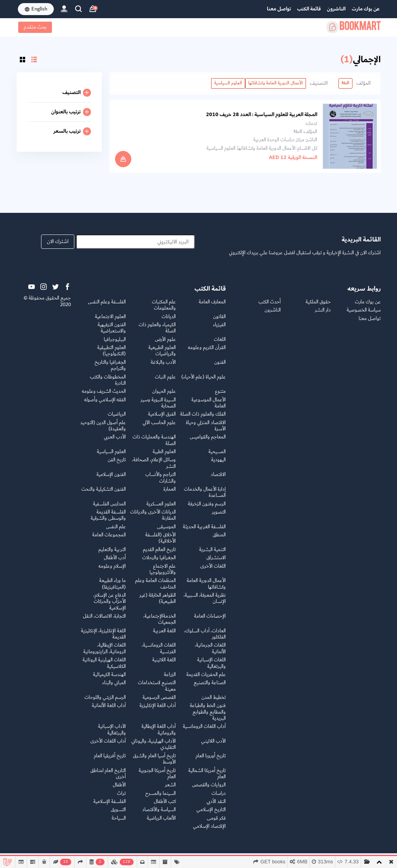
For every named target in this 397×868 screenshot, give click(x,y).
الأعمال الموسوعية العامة (209, 406)
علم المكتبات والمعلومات (164, 308)
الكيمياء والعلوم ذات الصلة (157, 331)
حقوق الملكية (318, 305)
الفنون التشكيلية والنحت (104, 492)
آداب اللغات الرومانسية (204, 730)
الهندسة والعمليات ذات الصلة (154, 443)
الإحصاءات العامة (210, 619)
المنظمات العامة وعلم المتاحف (156, 587)
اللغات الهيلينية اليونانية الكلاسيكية (104, 666)
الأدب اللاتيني (213, 744)
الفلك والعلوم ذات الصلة (203, 417)
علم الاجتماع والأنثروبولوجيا (163, 573)
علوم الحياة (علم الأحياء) (204, 380)
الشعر (170, 788)
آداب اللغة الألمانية (109, 709)
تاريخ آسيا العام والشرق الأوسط (154, 762)
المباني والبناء (114, 686)
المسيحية (217, 455)
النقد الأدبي (216, 805)
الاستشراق (216, 561)
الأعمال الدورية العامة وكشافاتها (276, 83)
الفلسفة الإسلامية (110, 805)
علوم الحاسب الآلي (159, 426)
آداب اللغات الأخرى (108, 744)
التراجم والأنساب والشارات (161, 481)
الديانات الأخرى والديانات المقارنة (153, 518)
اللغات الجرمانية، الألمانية (210, 652)
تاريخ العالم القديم (159, 553)
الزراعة (170, 678)
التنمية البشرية (212, 553)
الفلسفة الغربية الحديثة (204, 530)
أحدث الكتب (270, 305)
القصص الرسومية (159, 701)
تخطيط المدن (214, 701)
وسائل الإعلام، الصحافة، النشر (154, 467)
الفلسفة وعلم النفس (107, 305)
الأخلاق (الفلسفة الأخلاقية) (161, 541)
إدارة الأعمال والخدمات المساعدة (205, 496)
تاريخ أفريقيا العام (110, 759)
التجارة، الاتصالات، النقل (104, 619)
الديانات (169, 320)
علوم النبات (165, 380)
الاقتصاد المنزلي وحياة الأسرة (206, 429)
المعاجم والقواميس (208, 440)
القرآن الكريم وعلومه (207, 351)
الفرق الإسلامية (162, 417)
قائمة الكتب (309, 9)
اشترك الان (58, 245)
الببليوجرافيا (115, 343)
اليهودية (218, 463)
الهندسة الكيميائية (109, 678)
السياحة (119, 821)
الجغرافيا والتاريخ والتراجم (110, 369)
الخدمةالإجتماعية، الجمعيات (160, 622)
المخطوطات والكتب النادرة (108, 383)
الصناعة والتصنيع (210, 686)
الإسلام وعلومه (112, 569)
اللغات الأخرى (213, 569)
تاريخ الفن (117, 463)
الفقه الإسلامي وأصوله (105, 403)
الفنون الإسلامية (111, 478)
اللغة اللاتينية (164, 663)
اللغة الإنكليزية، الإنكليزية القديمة (103, 637)
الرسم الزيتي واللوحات (105, 701)
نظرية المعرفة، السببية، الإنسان (205, 602)
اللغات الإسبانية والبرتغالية (211, 666)
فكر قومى (216, 821)
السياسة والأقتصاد (159, 813)
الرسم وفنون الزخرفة (207, 507)
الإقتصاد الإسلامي (209, 829)
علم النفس (116, 530)
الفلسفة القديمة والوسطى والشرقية (108, 518)
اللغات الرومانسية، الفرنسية (159, 652)
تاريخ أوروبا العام (211, 759)
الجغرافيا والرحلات (159, 561)
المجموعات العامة (109, 538)
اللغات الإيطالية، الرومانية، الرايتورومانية (105, 652)
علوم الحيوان (164, 395)
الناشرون (336, 9)
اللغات (220, 343)
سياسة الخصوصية (364, 313)
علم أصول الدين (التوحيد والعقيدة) (103, 429)
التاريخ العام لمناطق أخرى (108, 777)
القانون (219, 320)
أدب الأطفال (115, 561)
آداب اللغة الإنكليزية (158, 709)
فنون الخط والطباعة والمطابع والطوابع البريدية (208, 715)
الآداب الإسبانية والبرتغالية (112, 733)
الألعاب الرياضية (161, 821)
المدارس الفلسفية (109, 507)
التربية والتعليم (112, 553)
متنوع (220, 395)
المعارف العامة (212, 305)
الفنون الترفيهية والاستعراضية (112, 331)
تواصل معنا (279, 9)
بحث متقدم (35, 27)
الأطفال (119, 788)
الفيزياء (219, 328)
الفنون (220, 366)
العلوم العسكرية (161, 507)
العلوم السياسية (228, 83)
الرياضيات (117, 417)
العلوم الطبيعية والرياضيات (162, 354)
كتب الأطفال (165, 805)
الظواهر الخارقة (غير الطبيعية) (158, 602)
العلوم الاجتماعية (110, 320)
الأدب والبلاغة (163, 366)
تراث (121, 797)
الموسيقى (166, 530)
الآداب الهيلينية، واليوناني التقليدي (154, 747)
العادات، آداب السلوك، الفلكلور (205, 637)
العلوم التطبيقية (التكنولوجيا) (112, 354)
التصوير (219, 515)
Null (345, 83)
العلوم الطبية (164, 455)
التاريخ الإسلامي (211, 813)
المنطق (219, 538)
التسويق (118, 813)
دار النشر (323, 313)
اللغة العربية (164, 634)
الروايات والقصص (209, 788)
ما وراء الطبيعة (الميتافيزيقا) (113, 587)
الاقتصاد (218, 478)
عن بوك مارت (366, 9)
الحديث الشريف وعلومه (104, 395)
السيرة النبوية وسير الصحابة (158, 406)
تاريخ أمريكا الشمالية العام (207, 777)
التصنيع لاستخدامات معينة (157, 689)
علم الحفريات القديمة (206, 678)
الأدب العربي (115, 440)
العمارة (170, 492)
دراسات (219, 797)
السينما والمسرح (161, 797)
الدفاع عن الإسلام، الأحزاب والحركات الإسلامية (110, 605)
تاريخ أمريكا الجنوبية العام (157, 777)
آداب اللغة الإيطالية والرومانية (159, 733)
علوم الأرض (165, 343)
